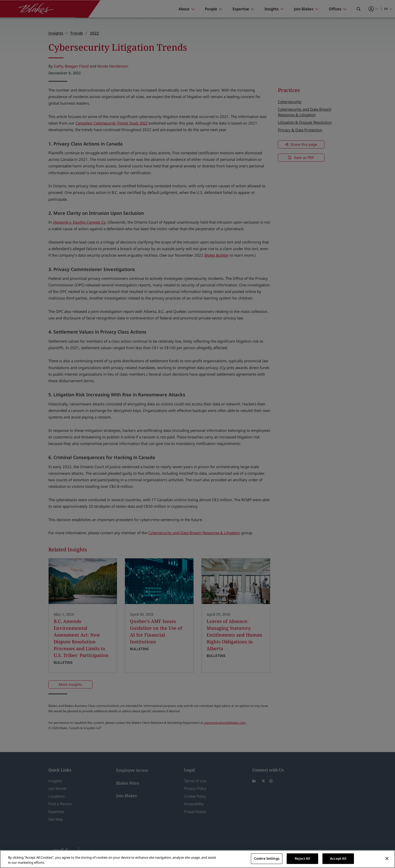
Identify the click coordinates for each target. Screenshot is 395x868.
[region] (197, 859)
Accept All (338, 858)
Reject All (302, 858)
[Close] (387, 858)
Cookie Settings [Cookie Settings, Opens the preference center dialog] (267, 858)
